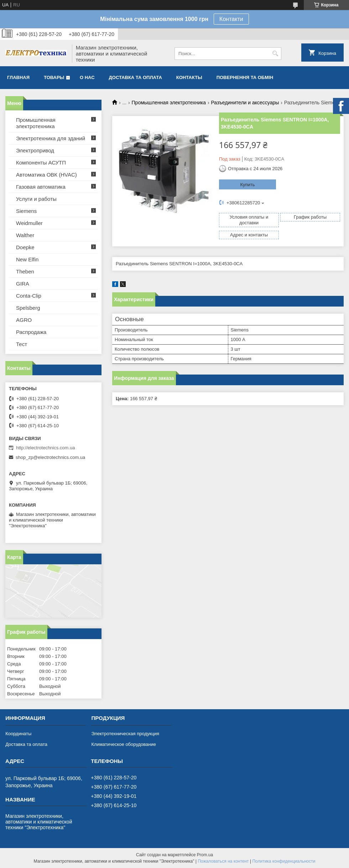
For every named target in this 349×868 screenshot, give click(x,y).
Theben (25, 271)
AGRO (24, 320)
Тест (22, 344)
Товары (54, 77)
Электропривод (35, 150)
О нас (87, 77)
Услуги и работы (36, 199)
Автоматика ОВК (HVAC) (46, 175)
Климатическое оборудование (123, 744)
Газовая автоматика (41, 187)
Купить (247, 185)
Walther (25, 235)
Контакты (189, 77)
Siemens (26, 211)
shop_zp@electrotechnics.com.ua (50, 457)
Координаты (18, 734)
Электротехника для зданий (51, 138)
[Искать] (275, 54)
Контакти (231, 19)
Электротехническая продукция (125, 734)
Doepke (25, 247)
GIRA (23, 284)
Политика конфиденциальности (284, 861)
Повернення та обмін (245, 77)
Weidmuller (29, 223)
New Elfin (27, 259)
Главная (18, 77)
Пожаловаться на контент (223, 861)
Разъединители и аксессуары (245, 103)
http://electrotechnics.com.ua (45, 448)
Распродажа (31, 332)
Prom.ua (205, 855)
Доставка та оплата (136, 77)
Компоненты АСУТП (41, 163)
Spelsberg (28, 308)
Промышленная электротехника (169, 103)
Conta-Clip (29, 296)
